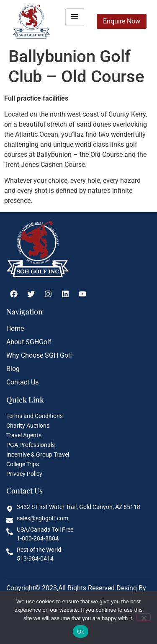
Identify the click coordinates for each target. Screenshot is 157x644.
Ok (81, 632)
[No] (144, 617)
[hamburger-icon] (75, 17)
